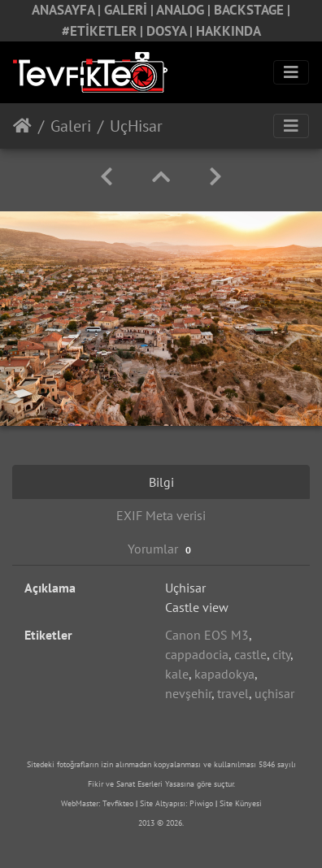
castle (250, 654)
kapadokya (224, 674)
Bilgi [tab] (161, 482)
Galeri (71, 126)
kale (177, 674)
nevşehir (188, 693)
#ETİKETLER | (104, 31)
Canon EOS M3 (207, 635)
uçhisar (274, 693)
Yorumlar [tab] (161, 549)
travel (233, 693)
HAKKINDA (228, 31)
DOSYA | (171, 31)
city (281, 654)
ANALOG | (185, 10)
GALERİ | (130, 10)
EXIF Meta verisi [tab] (161, 515)
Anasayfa (22, 126)
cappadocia (197, 654)
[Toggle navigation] (291, 72)
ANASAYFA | (68, 10)
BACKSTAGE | (252, 10)
